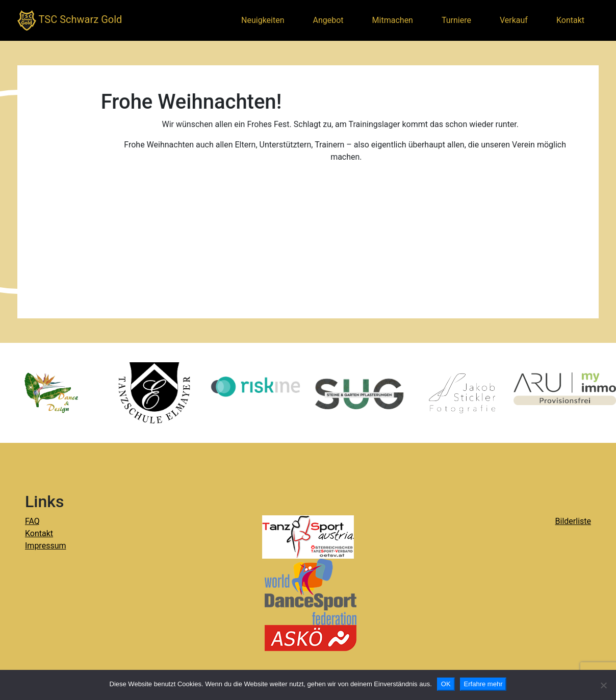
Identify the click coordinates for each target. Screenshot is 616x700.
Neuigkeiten (263, 20)
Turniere (456, 20)
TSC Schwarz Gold (70, 20)
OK (446, 684)
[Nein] (603, 685)
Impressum (46, 546)
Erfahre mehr (483, 684)
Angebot (328, 20)
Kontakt (570, 20)
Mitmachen (393, 20)
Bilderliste (573, 521)
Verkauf (514, 20)
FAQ (32, 521)
